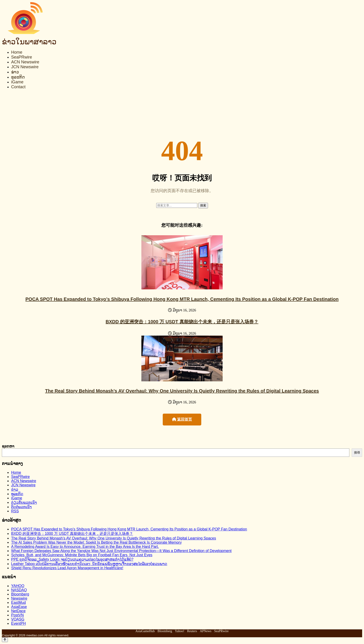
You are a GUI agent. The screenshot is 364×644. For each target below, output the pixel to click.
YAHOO (18, 586)
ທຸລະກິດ (18, 77)
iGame (17, 82)
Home (17, 52)
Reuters (192, 631)
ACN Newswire (25, 62)
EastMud (18, 603)
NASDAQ (19, 590)
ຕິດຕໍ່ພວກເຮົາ (21, 507)
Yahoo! (180, 631)
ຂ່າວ (15, 72)
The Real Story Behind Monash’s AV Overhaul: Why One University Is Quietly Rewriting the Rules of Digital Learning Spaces (182, 391)
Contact (18, 87)
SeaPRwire (22, 57)
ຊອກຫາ (8, 446)
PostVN (17, 615)
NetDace (18, 611)
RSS (15, 511)
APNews (206, 631)
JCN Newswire (25, 67)
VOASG (18, 619)
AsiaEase (19, 607)
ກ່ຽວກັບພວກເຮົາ (24, 502)
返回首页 (182, 419)
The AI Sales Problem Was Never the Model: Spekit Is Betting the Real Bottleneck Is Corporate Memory (96, 542)
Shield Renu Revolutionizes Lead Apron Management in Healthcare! (67, 568)
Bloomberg (20, 594)
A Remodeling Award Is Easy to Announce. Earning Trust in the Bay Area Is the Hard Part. (85, 547)
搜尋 (357, 453)
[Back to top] (5, 640)
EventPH (18, 623)
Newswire (19, 598)
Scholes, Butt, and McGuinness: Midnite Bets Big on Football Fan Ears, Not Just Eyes (82, 555)
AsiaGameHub (145, 631)
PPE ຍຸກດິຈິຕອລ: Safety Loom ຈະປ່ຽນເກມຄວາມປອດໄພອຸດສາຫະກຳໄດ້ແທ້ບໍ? (72, 559)
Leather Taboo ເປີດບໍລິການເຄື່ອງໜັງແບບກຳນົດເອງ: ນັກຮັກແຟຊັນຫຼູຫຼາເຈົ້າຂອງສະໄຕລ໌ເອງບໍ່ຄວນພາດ (89, 564)
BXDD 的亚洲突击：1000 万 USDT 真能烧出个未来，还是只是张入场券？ (182, 322)
